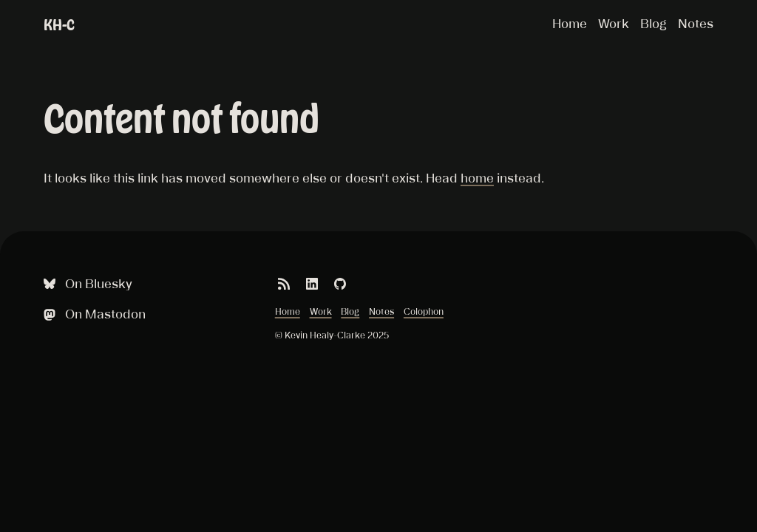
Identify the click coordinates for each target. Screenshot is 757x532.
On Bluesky (86, 284)
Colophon (424, 311)
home (477, 178)
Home (570, 24)
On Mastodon (93, 314)
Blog (654, 24)
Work (614, 24)
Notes (696, 24)
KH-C (59, 25)
